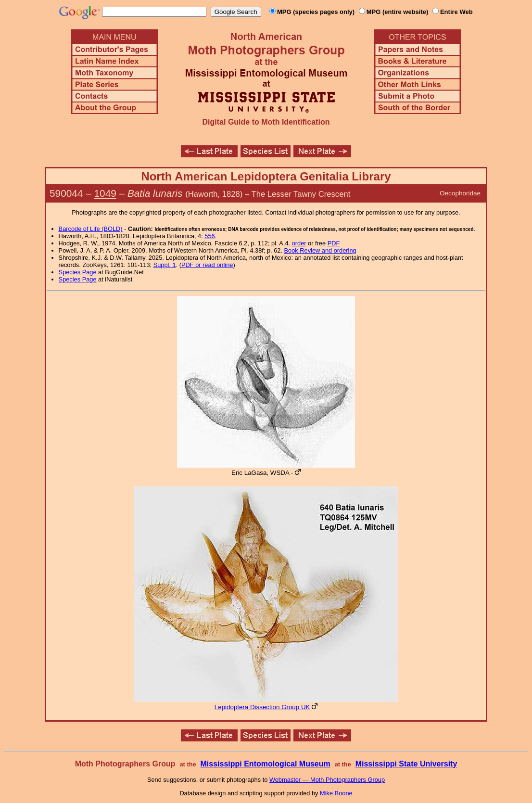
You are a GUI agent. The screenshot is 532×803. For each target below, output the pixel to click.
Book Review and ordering (320, 250)
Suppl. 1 (165, 265)
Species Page (78, 272)
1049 (105, 193)
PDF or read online (207, 265)
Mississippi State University (406, 764)
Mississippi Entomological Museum (265, 764)
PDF (334, 243)
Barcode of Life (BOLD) (91, 229)
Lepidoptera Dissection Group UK (262, 707)
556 (209, 236)
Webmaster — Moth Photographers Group (327, 780)
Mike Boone (336, 793)
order (299, 243)
